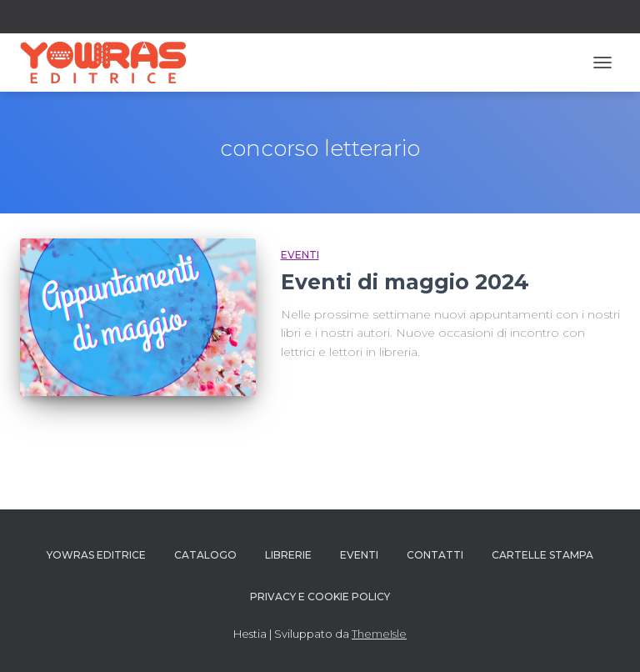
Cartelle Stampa (542, 555)
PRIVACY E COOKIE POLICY (320, 597)
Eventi (300, 255)
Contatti (435, 555)
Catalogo (205, 555)
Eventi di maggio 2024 (405, 282)
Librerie (288, 555)
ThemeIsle (379, 634)
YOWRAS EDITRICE (96, 555)
